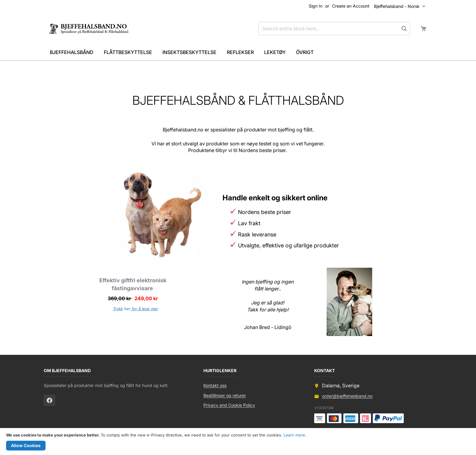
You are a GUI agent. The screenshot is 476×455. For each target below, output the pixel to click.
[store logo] (92, 29)
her (135, 309)
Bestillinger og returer (225, 395)
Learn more (294, 435)
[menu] (238, 52)
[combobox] (334, 29)
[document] (238, 442)
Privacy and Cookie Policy (229, 405)
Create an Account (351, 6)
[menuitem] (72, 52)
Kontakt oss (215, 385)
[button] (401, 6)
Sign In (316, 6)
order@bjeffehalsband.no (347, 396)
